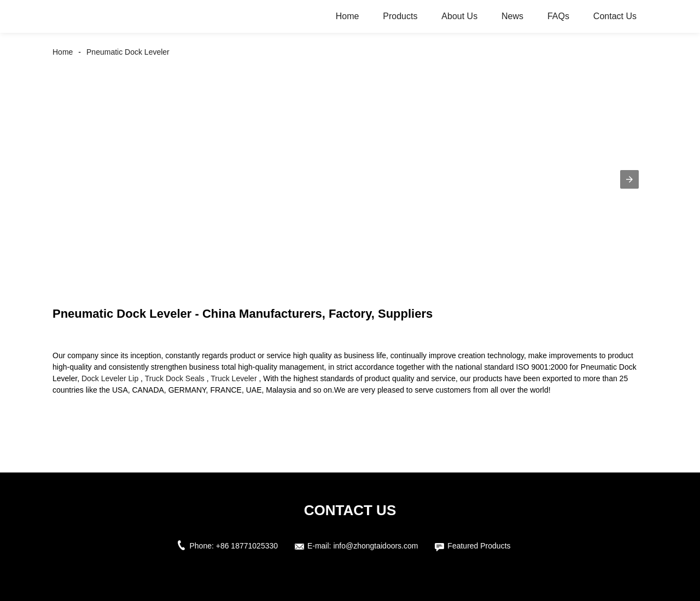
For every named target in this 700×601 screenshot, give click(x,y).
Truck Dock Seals (175, 378)
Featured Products (479, 546)
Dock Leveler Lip (110, 378)
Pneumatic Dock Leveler (128, 52)
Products (400, 16)
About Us (459, 16)
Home (348, 16)
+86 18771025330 (247, 546)
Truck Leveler (234, 378)
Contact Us (615, 16)
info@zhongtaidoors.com (375, 546)
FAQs (558, 16)
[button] (629, 179)
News (512, 16)
